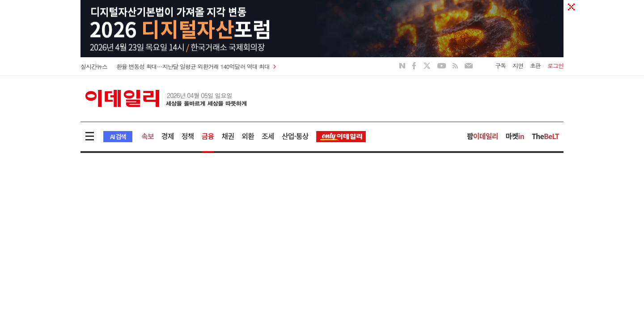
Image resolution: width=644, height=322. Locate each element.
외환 (248, 136)
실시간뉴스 (94, 66)
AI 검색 (118, 136)
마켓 (515, 136)
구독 (500, 66)
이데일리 (166, 98)
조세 (268, 136)
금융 (208, 136)
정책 (188, 136)
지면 (518, 66)
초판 (535, 66)
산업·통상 (295, 136)
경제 (168, 136)
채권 (228, 136)
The (545, 136)
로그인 (555, 66)
